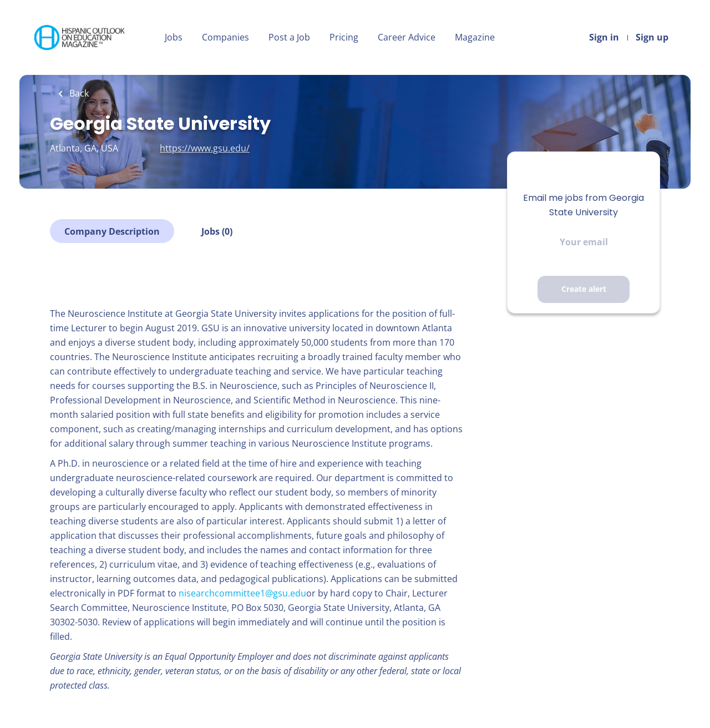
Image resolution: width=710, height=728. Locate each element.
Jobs (174, 37)
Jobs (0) (217, 231)
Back (78, 93)
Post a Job (289, 37)
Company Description (112, 231)
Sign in (604, 37)
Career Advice (407, 37)
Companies (225, 37)
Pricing (344, 37)
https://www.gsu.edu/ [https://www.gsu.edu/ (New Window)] (205, 148)
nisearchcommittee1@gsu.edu (242, 593)
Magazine (475, 37)
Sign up (652, 37)
